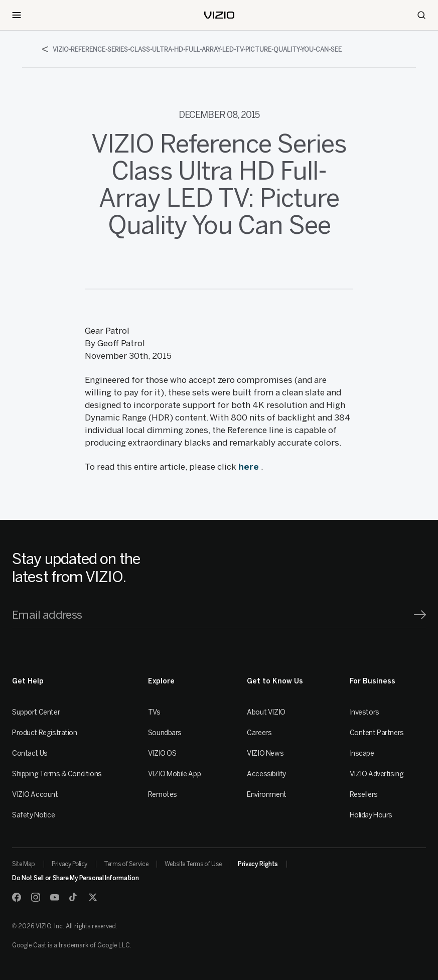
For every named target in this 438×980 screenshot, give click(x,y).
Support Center (36, 712)
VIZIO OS (162, 753)
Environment (266, 795)
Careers (259, 733)
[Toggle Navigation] (17, 15)
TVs (154, 712)
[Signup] (420, 615)
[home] (219, 15)
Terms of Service (126, 864)
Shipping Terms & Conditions (57, 774)
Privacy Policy (69, 864)
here (249, 467)
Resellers (364, 795)
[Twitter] (93, 897)
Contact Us (30, 753)
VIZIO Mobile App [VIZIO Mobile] (174, 774)
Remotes (163, 795)
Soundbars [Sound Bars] (165, 733)
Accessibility (266, 774)
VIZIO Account (35, 795)
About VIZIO (266, 712)
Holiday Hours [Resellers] (371, 815)
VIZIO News (265, 753)
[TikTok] (74, 897)
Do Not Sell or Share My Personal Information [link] (75, 878)
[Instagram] (36, 897)
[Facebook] (17, 897)
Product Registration (45, 733)
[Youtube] (55, 897)
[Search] (421, 15)
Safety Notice (34, 815)
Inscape (362, 753)
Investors (364, 712)
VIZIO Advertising (377, 774)
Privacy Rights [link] (258, 864)
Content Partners (377, 733)
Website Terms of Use (193, 864)
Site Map (24, 864)
